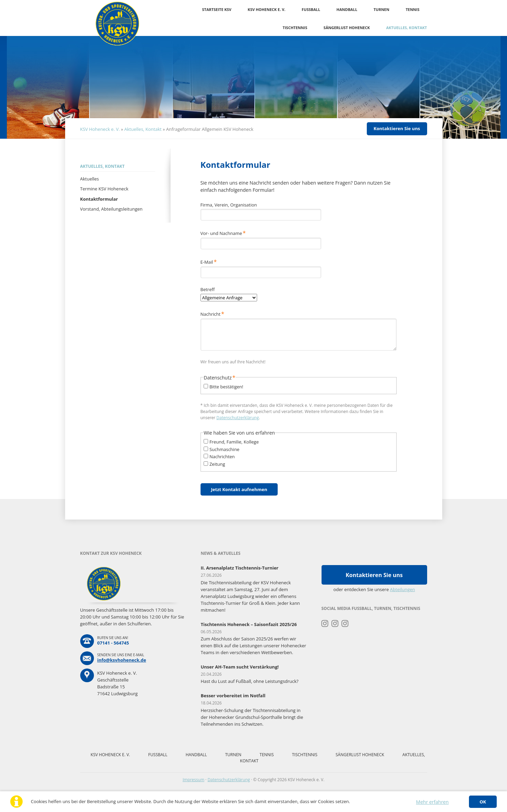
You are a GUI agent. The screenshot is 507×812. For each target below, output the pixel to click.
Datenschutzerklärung (238, 418)
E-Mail (211, 261)
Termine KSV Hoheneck (104, 189)
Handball (347, 9)
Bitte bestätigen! (226, 387)
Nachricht (212, 314)
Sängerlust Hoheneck (347, 28)
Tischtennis (295, 28)
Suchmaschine (225, 449)
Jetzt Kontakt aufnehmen (239, 489)
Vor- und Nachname (223, 233)
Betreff (208, 289)
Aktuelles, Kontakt (406, 28)
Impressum (194, 780)
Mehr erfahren (432, 802)
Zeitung (217, 464)
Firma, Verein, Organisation (229, 205)
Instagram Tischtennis (345, 624)
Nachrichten (222, 457)
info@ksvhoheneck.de (122, 660)
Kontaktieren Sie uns (397, 128)
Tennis (412, 9)
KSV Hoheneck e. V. (267, 9)
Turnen (382, 9)
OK (483, 802)
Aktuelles (90, 179)
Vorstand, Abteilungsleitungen (111, 209)
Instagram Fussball (335, 624)
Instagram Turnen (325, 624)
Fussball (311, 9)
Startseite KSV (217, 9)
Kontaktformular (99, 199)
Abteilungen (403, 589)
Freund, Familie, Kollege (234, 442)
